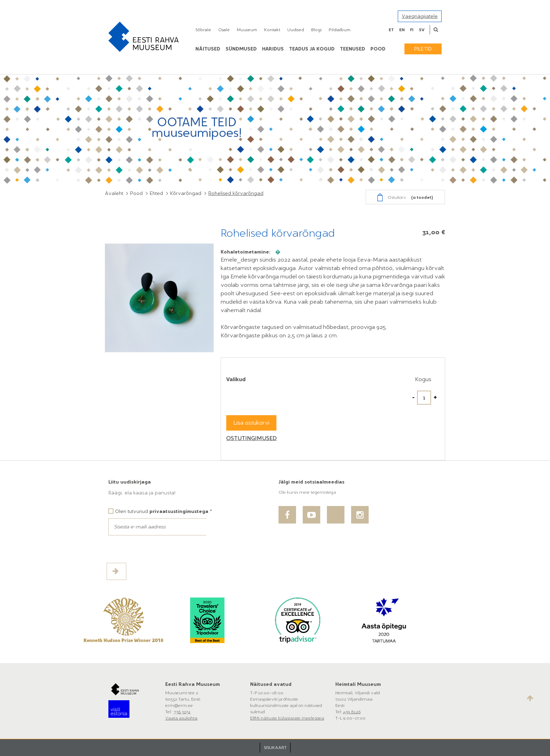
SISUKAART (275, 748)
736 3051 (182, 712)
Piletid (423, 49)
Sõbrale (203, 30)
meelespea (313, 718)
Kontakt (272, 30)
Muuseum (247, 30)
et (391, 30)
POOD (378, 49)
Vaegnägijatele (420, 16)
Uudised (296, 30)
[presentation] (162, 549)
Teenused (353, 49)
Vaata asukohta (181, 718)
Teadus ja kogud (312, 49)
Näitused (208, 49)
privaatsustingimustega (179, 511)
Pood (136, 193)
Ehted (156, 193)
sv (422, 30)
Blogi (316, 30)
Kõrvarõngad (186, 193)
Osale (224, 30)
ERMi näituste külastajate (276, 718)
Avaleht (114, 193)
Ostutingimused (251, 438)
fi (412, 30)
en (402, 30)
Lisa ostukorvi (251, 423)
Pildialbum (340, 30)
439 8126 (352, 712)
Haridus (273, 49)
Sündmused (241, 49)
